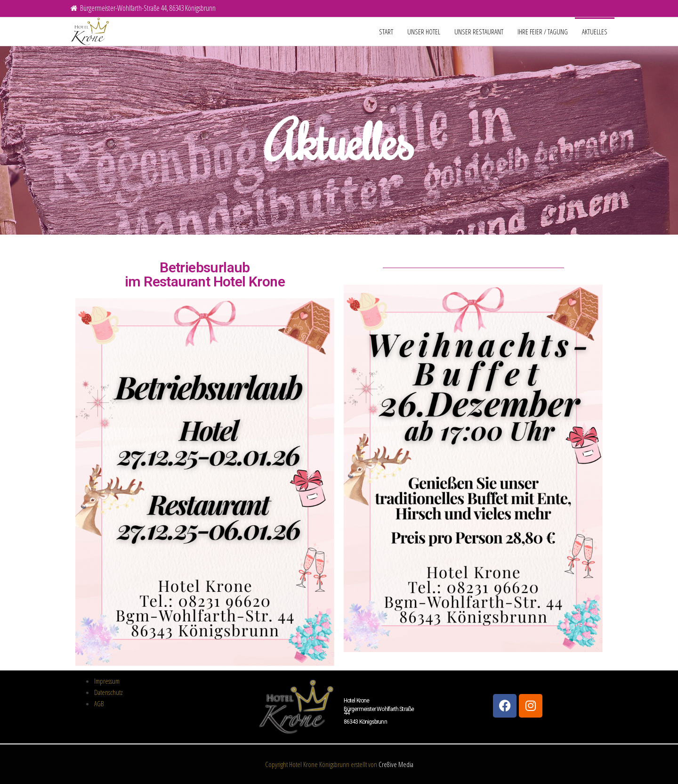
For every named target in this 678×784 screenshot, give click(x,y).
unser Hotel (424, 32)
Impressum (107, 681)
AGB (99, 703)
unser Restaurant (479, 32)
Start (386, 32)
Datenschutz (109, 692)
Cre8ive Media (396, 764)
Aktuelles (595, 32)
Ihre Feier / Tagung (543, 32)
